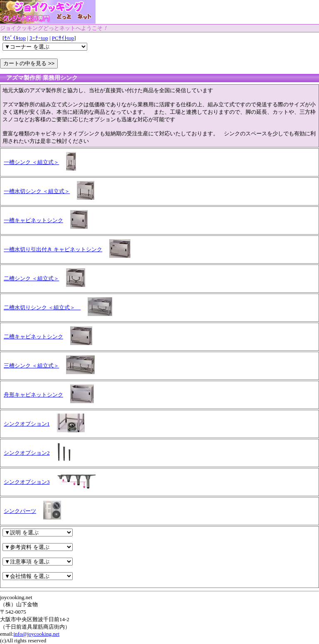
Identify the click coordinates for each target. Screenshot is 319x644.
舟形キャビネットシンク (33, 395)
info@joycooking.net (37, 634)
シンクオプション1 (27, 424)
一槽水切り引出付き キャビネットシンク (53, 249)
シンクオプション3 (27, 482)
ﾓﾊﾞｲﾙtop (15, 38)
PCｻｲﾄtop (63, 38)
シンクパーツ (20, 511)
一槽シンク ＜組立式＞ (31, 162)
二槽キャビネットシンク (33, 337)
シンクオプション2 (27, 453)
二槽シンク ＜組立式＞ (31, 278)
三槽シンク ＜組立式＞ (31, 366)
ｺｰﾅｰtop (39, 38)
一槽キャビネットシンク (33, 220)
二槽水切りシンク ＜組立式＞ (42, 307)
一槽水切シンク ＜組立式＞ (37, 191)
